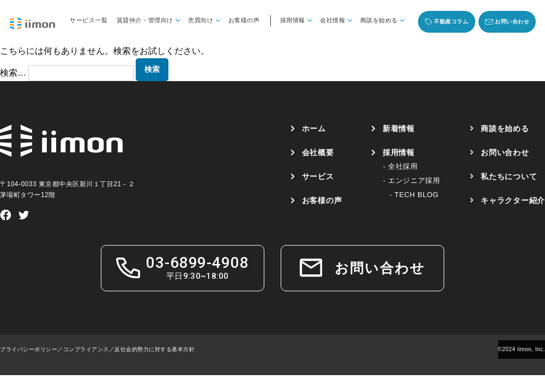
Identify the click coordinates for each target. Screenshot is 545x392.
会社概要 (317, 152)
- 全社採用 (400, 166)
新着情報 (399, 128)
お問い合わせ (505, 152)
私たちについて (509, 176)
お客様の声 (244, 20)
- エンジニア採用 (411, 180)
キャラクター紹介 (513, 200)
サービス (317, 176)
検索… (13, 73)
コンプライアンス (86, 349)
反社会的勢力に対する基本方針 (155, 349)
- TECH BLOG (414, 195)
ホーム (313, 128)
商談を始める (505, 128)
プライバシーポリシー (29, 349)
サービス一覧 (89, 20)
